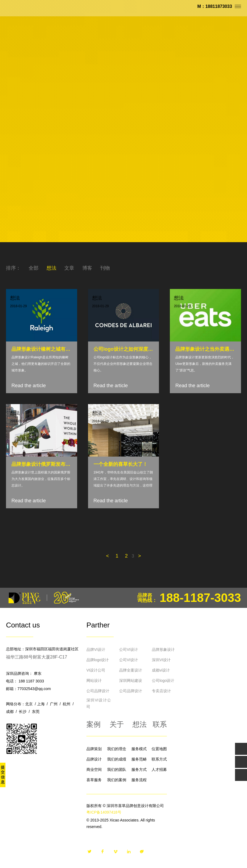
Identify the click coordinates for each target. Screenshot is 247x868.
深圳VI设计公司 (99, 703)
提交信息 (3, 775)
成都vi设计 (161, 670)
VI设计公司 (96, 670)
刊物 (105, 268)
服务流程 (139, 780)
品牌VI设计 (96, 650)
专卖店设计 (161, 691)
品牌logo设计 (98, 660)
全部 (34, 268)
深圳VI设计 (161, 660)
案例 (94, 724)
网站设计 (94, 681)
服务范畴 (139, 759)
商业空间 (94, 769)
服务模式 (139, 749)
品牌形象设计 (163, 650)
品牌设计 (94, 759)
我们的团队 (117, 769)
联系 (160, 724)
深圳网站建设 (131, 681)
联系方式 (159, 759)
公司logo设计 (163, 681)
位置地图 (159, 749)
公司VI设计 (129, 650)
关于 (117, 724)
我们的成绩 (117, 759)
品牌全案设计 (131, 670)
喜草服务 (94, 780)
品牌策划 (94, 749)
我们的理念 (117, 749)
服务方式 (139, 769)
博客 (87, 268)
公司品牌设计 (98, 691)
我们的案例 (117, 780)
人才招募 (159, 769)
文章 (69, 268)
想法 (52, 268)
